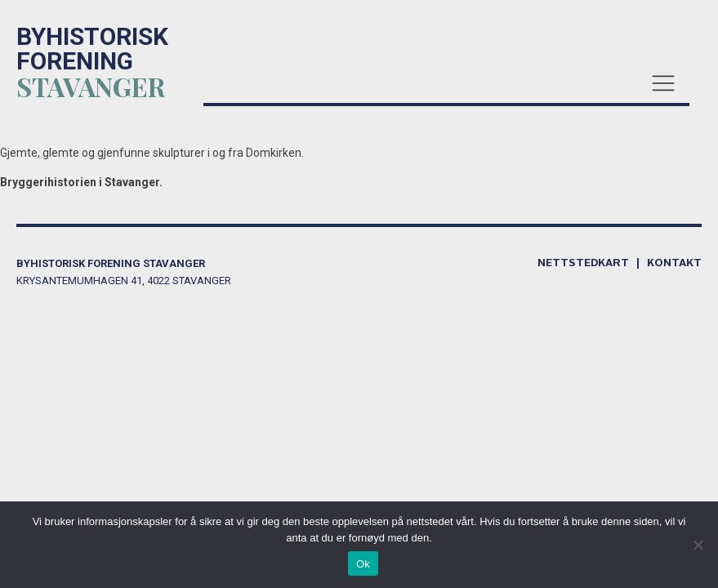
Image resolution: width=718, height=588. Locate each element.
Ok (363, 564)
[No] (698, 545)
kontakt (674, 263)
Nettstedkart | (592, 263)
